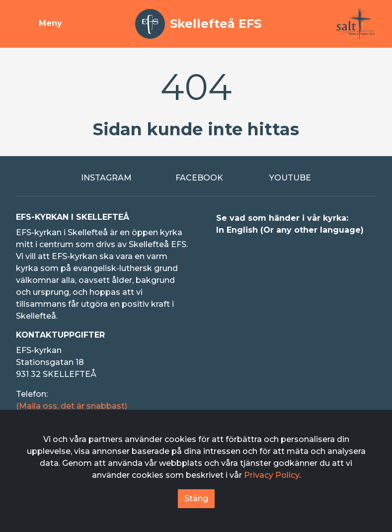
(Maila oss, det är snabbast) (72, 406)
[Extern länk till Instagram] (102, 178)
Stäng (196, 498)
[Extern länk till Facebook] (196, 178)
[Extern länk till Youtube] (290, 178)
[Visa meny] (39, 24)
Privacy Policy (272, 475)
